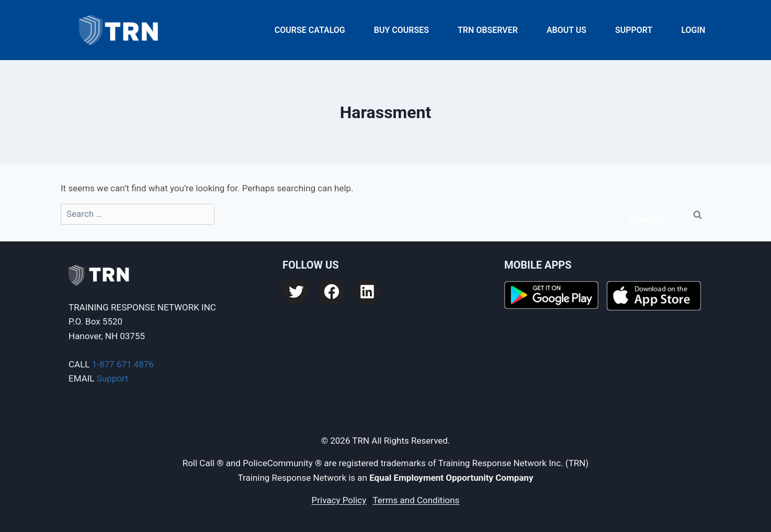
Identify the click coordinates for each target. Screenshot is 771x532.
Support (634, 30)
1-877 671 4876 (123, 364)
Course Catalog (310, 30)
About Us (566, 30)
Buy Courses (401, 30)
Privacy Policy (339, 500)
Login (693, 30)
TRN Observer (488, 30)
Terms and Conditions (416, 500)
